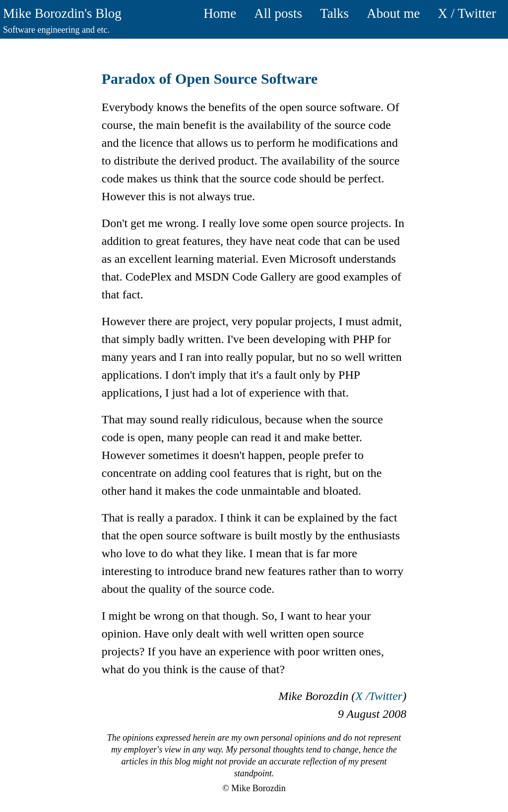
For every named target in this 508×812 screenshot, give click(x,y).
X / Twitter (467, 13)
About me (393, 13)
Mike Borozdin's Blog (62, 13)
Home (220, 13)
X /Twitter (379, 696)
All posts (278, 13)
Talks (334, 13)
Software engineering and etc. (56, 30)
